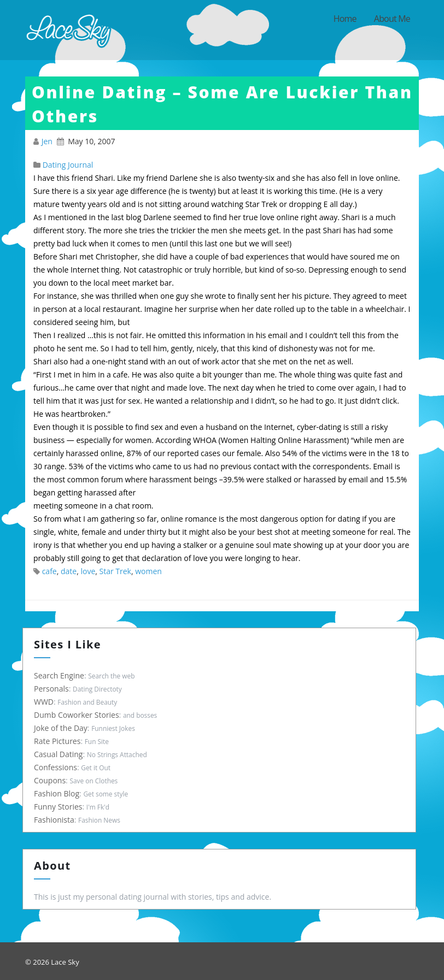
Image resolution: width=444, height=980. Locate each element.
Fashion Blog (59, 793)
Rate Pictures (59, 741)
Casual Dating (60, 754)
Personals (54, 689)
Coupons (52, 780)
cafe (49, 571)
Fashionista (56, 820)
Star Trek (115, 571)
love (88, 571)
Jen (48, 141)
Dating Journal (68, 165)
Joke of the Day (63, 728)
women (148, 571)
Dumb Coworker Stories (79, 715)
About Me (392, 19)
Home (345, 19)
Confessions (58, 767)
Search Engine (61, 675)
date (69, 571)
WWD (46, 702)
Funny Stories (60, 807)
